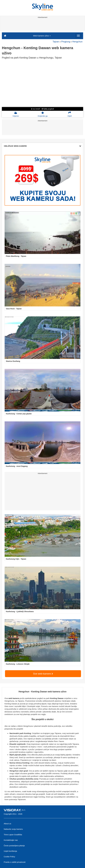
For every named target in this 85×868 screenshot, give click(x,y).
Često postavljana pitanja (14, 846)
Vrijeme (16, 114)
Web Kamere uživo (42, 36)
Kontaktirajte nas (11, 840)
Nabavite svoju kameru (13, 829)
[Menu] (78, 36)
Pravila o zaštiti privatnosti (15, 862)
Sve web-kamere (43, 674)
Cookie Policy (9, 857)
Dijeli (70, 114)
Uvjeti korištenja (10, 851)
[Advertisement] (42, 25)
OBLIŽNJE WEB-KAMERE (42, 146)
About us (7, 824)
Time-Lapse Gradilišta (13, 835)
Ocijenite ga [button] (43, 114)
